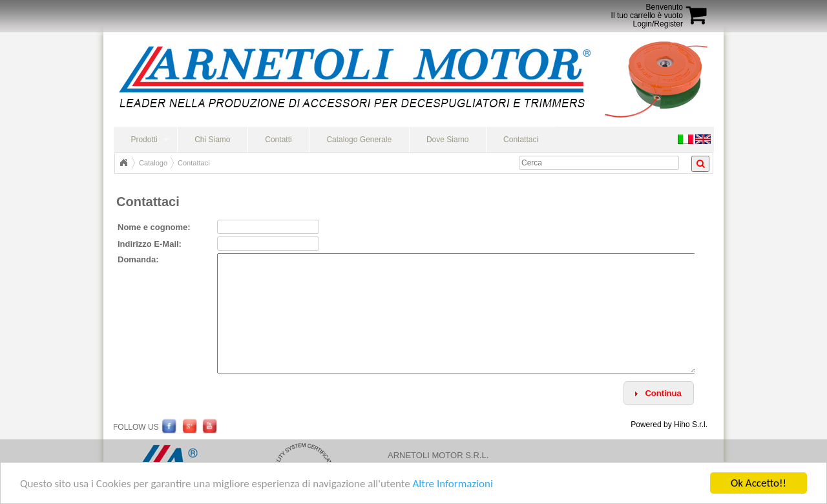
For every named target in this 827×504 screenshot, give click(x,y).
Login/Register (658, 24)
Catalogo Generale (359, 140)
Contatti (278, 140)
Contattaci (521, 140)
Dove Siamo (447, 140)
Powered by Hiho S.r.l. (669, 425)
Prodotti (144, 140)
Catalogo (153, 163)
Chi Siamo (212, 140)
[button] (659, 393)
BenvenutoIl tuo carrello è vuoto (647, 11)
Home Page (123, 163)
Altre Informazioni (452, 485)
